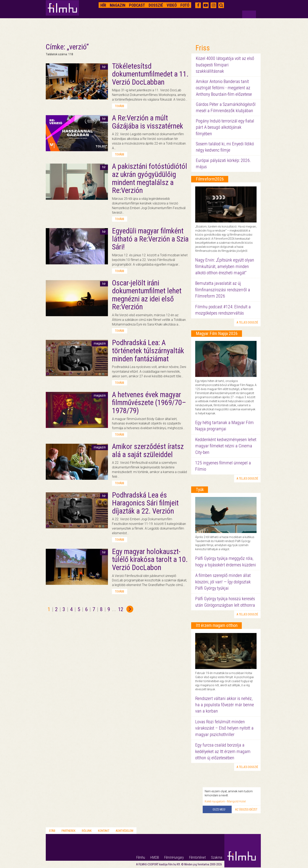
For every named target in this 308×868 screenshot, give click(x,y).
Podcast (137, 5)
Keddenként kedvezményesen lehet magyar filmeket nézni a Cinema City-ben (226, 446)
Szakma (217, 857)
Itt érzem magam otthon (217, 625)
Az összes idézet (246, 809)
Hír (103, 5)
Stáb (52, 831)
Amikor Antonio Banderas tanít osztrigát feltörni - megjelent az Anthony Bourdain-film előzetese (224, 88)
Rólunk (87, 831)
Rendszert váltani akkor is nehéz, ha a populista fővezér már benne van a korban (225, 705)
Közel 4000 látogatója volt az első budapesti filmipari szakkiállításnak (225, 65)
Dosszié (156, 5)
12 (121, 609)
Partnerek (69, 831)
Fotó (185, 5)
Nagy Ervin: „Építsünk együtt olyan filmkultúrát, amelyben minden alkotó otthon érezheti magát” (225, 266)
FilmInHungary (174, 857)
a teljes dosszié (247, 322)
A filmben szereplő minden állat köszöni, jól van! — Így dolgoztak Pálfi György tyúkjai (223, 582)
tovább (120, 106)
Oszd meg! (219, 809)
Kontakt (104, 831)
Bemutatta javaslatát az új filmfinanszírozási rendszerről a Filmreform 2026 (223, 290)
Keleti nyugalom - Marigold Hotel (225, 801)
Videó (172, 5)
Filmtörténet (197, 857)
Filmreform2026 (210, 179)
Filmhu (141, 857)
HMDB (155, 857)
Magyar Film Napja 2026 (217, 333)
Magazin (118, 5)
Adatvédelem (124, 831)
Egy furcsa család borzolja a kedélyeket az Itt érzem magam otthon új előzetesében (223, 751)
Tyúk (200, 490)
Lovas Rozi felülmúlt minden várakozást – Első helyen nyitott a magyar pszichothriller (224, 728)
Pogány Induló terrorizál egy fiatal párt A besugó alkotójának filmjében (225, 127)
